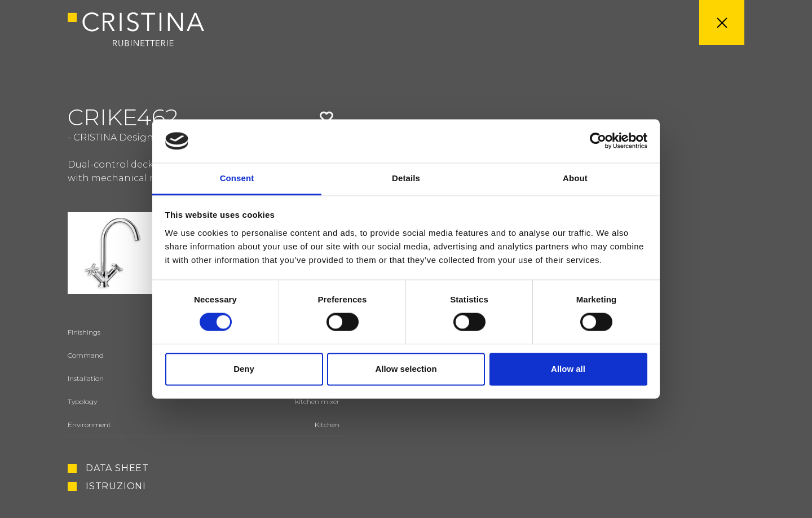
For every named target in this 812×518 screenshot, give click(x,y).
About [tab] (575, 178)
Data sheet (117, 468)
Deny (244, 369)
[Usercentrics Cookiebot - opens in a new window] (598, 141)
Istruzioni (116, 486)
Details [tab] (406, 178)
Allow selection (406, 369)
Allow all (568, 369)
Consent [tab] (237, 178)
